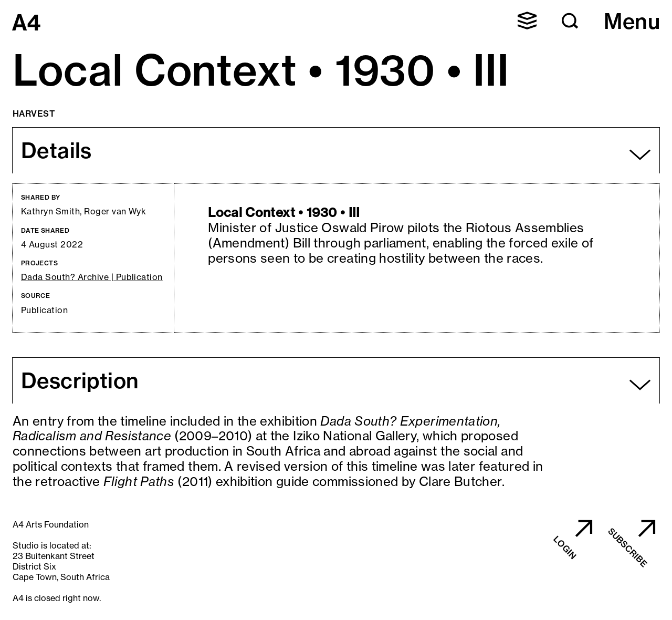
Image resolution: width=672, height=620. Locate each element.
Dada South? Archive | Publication (92, 277)
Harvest (34, 113)
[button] (527, 20)
